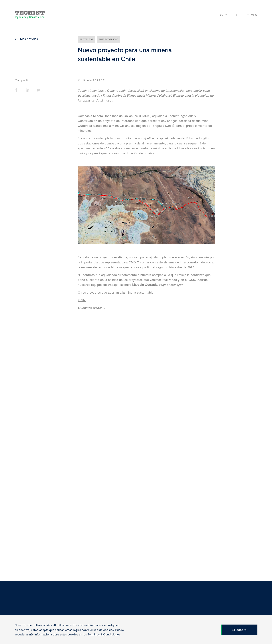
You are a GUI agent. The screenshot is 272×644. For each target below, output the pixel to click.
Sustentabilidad (109, 39)
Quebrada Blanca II (91, 308)
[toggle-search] (237, 15)
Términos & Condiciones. (104, 634)
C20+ (82, 300)
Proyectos (86, 39)
